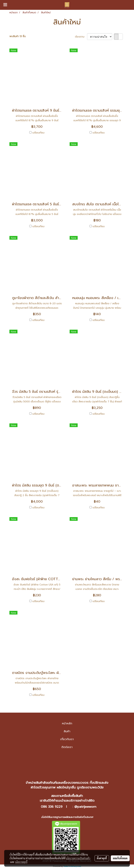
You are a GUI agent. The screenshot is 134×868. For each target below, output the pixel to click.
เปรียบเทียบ (38, 133)
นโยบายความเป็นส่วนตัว (78, 858)
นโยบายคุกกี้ (21, 862)
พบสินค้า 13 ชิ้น (18, 36)
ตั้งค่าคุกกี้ (102, 858)
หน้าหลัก (67, 723)
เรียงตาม (81, 37)
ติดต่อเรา (67, 747)
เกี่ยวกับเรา (67, 739)
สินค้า (67, 731)
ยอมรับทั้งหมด (120, 858)
